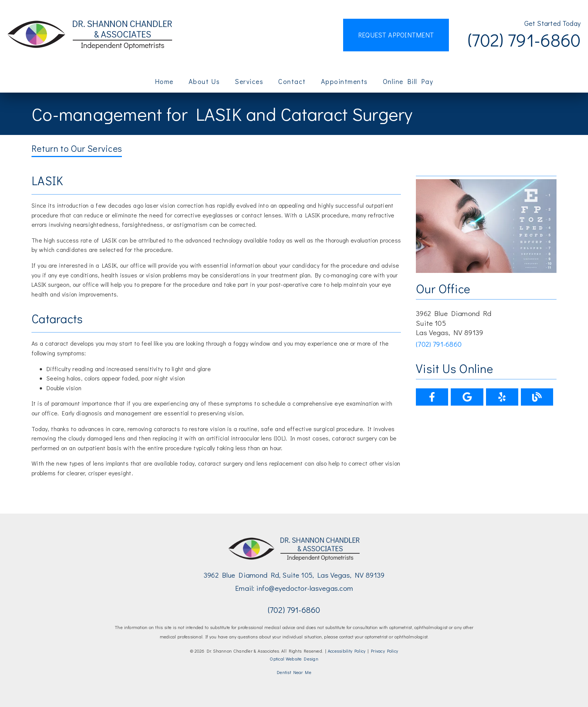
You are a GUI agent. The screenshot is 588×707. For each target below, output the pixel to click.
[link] (90, 35)
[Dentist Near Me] (294, 673)
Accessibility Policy (347, 651)
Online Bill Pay (408, 81)
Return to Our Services (77, 148)
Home (164, 81)
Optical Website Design (294, 659)
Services (249, 81)
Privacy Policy (384, 651)
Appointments (344, 81)
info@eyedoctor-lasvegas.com (304, 588)
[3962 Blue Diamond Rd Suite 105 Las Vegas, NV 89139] (486, 323)
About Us (204, 81)
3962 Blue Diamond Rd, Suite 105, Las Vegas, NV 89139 (294, 575)
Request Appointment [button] (396, 35)
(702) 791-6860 (524, 40)
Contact (292, 81)
